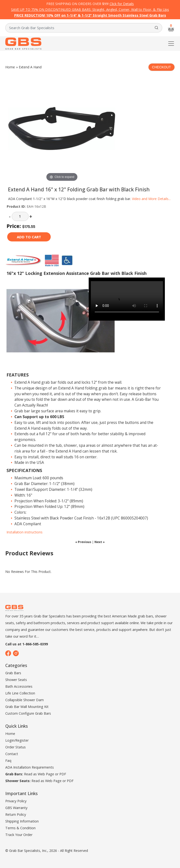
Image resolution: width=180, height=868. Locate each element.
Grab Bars (13, 673)
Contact (12, 754)
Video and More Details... (151, 199)
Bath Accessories (19, 686)
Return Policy (16, 814)
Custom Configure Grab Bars (28, 713)
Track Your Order (19, 835)
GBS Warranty (16, 808)
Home (10, 67)
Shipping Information (22, 821)
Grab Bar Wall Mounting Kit (27, 707)
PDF (63, 774)
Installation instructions (25, 532)
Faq (8, 761)
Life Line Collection (20, 693)
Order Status (16, 747)
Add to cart (29, 237)
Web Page (46, 774)
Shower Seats (16, 680)
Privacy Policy (16, 801)
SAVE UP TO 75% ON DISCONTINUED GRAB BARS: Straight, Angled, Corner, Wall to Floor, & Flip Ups (90, 10)
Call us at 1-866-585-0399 (27, 644)
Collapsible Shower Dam (25, 700)
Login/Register (17, 740)
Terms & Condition (20, 828)
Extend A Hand (30, 67)
